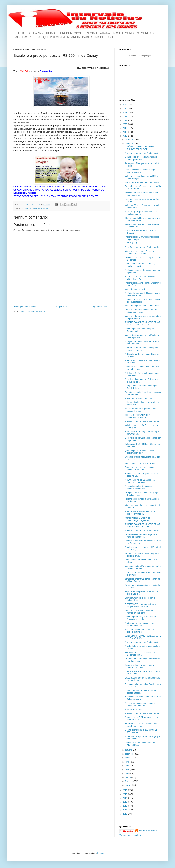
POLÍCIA (44, 208)
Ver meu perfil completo (130, 835)
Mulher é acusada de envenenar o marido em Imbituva (140, 612)
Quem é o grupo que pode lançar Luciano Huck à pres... (139, 468)
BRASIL (29, 208)
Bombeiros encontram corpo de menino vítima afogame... (142, 580)
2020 (125, 124)
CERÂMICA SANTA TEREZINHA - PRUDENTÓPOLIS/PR (140, 148)
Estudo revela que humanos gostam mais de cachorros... (141, 536)
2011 (125, 810)
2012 (125, 806)
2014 (125, 798)
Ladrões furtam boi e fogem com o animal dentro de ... (140, 599)
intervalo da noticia (33, 204)
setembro (129, 754)
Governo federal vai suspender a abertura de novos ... (139, 666)
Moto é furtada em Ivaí (135, 289)
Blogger (101, 853)
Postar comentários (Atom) (33, 312)
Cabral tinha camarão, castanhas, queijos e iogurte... (140, 265)
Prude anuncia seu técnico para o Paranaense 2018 (140, 624)
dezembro (130, 140)
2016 (125, 790)
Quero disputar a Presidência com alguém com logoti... (140, 452)
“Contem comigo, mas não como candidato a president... (139, 252)
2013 (125, 802)
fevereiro (129, 781)
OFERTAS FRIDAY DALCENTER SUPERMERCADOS (139, 416)
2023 (125, 113)
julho (127, 762)
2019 (125, 128)
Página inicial (62, 307)
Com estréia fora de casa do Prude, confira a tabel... (140, 692)
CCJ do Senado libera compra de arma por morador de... (142, 219)
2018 (125, 132)
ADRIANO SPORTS (134, 710)
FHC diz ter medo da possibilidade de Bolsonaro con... (141, 654)
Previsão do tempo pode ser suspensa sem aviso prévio (142, 349)
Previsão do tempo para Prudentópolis (142, 153)
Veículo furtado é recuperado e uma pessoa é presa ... (141, 410)
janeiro (128, 785)
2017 (125, 136)
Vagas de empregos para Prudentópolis (142, 306)
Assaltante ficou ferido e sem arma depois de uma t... (140, 631)
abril (127, 774)
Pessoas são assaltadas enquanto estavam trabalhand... (140, 704)
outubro (129, 750)
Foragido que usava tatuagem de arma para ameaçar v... (142, 343)
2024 (125, 108)
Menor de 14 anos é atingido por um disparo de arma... (141, 311)
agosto (128, 758)
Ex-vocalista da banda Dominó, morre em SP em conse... (141, 725)
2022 (125, 116)
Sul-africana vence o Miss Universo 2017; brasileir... (140, 278)
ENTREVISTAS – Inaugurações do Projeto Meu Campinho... (140, 605)
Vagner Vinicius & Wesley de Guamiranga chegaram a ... (138, 519)
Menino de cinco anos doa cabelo (140, 463)
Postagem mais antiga (99, 307)
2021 (125, 120)
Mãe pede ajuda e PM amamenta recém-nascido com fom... (143, 567)
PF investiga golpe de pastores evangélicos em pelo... (138, 487)
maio (127, 770)
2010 (125, 814)
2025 (125, 105)
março (128, 777)
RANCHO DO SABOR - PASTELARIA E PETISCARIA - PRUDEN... (142, 323)
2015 (125, 794)
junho (128, 766)
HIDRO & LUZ (131, 243)
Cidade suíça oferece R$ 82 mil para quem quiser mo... (141, 158)
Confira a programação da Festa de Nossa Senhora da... (140, 618)
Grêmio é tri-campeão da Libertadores (142, 182)
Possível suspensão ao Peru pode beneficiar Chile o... (140, 513)
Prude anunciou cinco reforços (138, 398)
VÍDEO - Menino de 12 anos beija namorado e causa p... (140, 481)
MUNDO (36, 208)
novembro (130, 143)
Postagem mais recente (25, 307)
